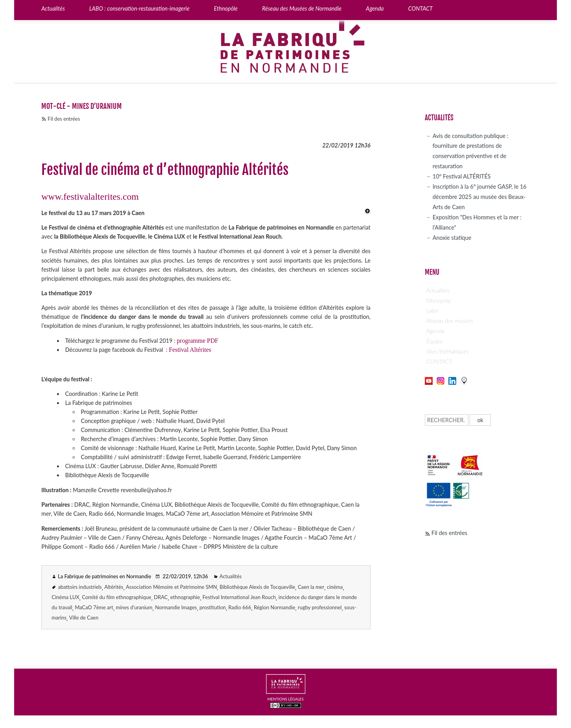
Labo (432, 310)
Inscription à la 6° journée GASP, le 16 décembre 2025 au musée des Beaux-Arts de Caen (480, 197)
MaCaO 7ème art (94, 607)
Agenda (435, 331)
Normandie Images (176, 607)
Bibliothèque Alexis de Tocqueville (257, 587)
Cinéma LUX (65, 597)
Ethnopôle (439, 301)
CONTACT (439, 361)
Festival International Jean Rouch (239, 597)
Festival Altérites (190, 350)
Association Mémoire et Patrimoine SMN (171, 587)
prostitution (212, 607)
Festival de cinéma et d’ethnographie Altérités (165, 170)
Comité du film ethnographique (117, 597)
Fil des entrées (64, 119)
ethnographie (185, 597)
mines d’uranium (134, 607)
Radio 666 (240, 607)
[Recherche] (447, 420)
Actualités (231, 576)
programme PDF (198, 341)
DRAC (161, 597)
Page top (542, 685)
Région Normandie (275, 607)
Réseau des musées (450, 321)
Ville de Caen (84, 618)
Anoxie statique (452, 238)
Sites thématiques (448, 351)
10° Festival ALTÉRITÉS (462, 176)
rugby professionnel (320, 607)
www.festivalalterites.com (90, 197)
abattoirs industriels (80, 587)
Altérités (114, 587)
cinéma (335, 587)
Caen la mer (311, 587)
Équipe (435, 341)
